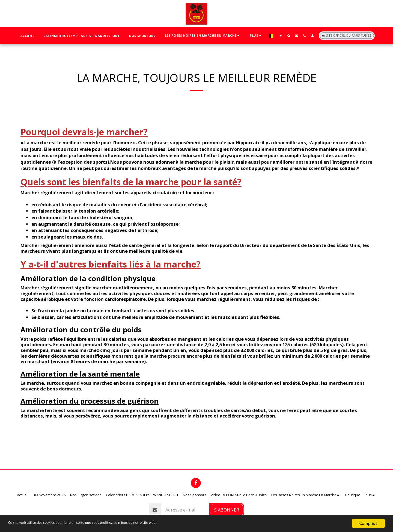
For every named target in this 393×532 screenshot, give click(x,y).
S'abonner (227, 510)
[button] (203, 36)
